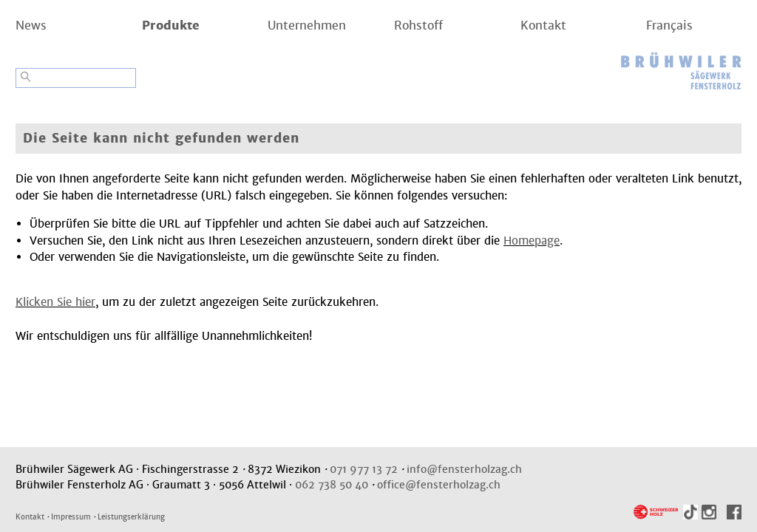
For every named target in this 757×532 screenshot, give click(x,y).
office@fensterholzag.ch (439, 485)
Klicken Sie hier (55, 302)
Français (669, 25)
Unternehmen (307, 25)
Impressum (71, 517)
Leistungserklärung (131, 517)
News (31, 25)
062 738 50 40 (332, 485)
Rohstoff (418, 25)
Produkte (171, 25)
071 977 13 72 (364, 469)
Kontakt (543, 25)
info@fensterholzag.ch (464, 469)
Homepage (532, 241)
